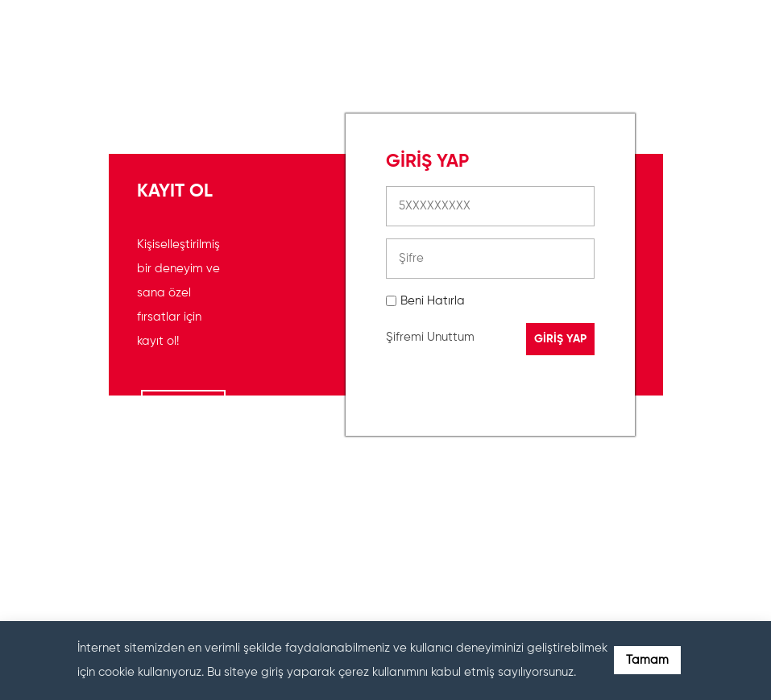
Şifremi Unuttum (430, 337)
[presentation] (508, 526)
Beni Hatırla (433, 301)
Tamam (647, 660)
